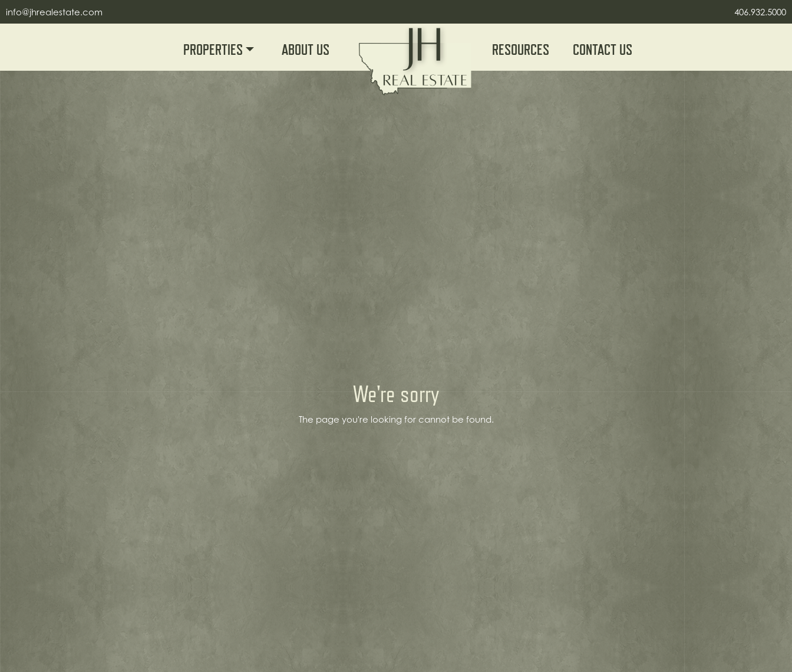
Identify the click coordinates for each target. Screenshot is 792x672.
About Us (306, 50)
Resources (521, 50)
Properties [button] (214, 50)
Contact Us (603, 50)
